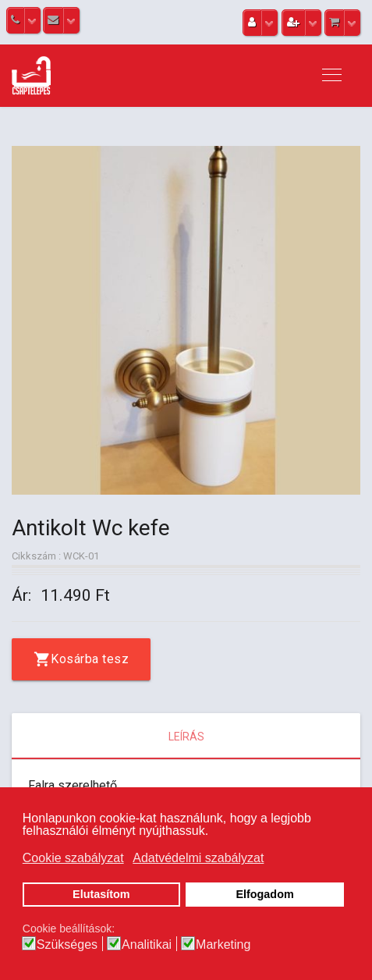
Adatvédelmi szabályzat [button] (198, 858)
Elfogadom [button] (264, 894)
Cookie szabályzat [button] (73, 858)
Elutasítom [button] (101, 894)
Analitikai (147, 945)
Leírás (186, 737)
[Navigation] (332, 76)
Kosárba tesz (90, 659)
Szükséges (67, 945)
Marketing (223, 945)
